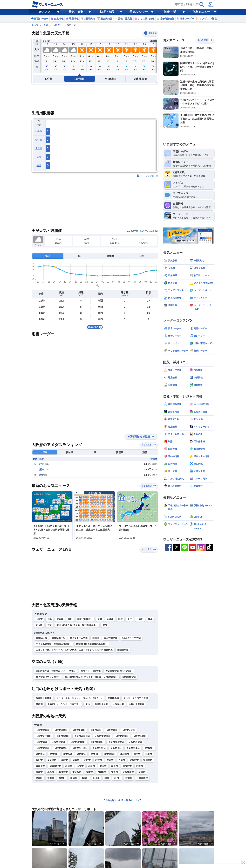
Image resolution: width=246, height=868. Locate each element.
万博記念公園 (101, 704)
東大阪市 (77, 772)
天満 (100, 619)
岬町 (107, 778)
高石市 (51, 772)
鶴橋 (150, 619)
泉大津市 (52, 760)
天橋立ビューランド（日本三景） (64, 704)
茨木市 (110, 760)
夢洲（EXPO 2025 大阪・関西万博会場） (77, 625)
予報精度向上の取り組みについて (122, 800)
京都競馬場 (113, 698)
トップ (35, 25)
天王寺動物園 (111, 638)
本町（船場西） (85, 619)
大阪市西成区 (135, 742)
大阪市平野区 (99, 748)
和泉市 (92, 766)
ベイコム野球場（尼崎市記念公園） (54, 644)
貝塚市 (76, 760)
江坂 (50, 625)
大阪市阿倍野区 (78, 742)
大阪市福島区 (61, 730)
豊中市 (137, 754)
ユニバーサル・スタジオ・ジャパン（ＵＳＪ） (80, 698)
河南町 (129, 778)
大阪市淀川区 (43, 748)
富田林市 (148, 760)
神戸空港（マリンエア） (48, 677)
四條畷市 (102, 772)
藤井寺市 (63, 772)
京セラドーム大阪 (79, 638)
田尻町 (96, 778)
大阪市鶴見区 (61, 748)
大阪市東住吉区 (116, 742)
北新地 (60, 619)
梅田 (70, 619)
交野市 (115, 772)
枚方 (42, 464)
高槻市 (64, 760)
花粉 (39, 157)
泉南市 (89, 772)
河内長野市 (55, 766)
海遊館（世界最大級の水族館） (92, 644)
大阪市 (39, 619)
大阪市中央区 (133, 748)
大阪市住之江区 (80, 748)
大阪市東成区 (122, 736)
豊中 (42, 469)
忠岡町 (74, 778)
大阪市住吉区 (97, 742)
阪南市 (142, 772)
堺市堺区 (149, 748)
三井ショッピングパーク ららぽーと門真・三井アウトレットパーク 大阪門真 (74, 650)
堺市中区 (40, 754)
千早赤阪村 (142, 778)
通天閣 (96, 638)
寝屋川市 (40, 766)
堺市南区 (81, 754)
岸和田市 (125, 754)
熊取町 (85, 778)
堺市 (105, 625)
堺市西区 (68, 754)
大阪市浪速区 (63, 736)
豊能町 (51, 778)
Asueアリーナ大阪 (131, 638)
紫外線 (39, 140)
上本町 (140, 619)
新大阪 (39, 625)
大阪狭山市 (128, 772)
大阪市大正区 (129, 730)
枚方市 (99, 760)
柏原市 (115, 766)
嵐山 (88, 704)
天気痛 (39, 148)
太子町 (117, 778)
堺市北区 (95, 754)
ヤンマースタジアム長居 (136, 698)
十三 (130, 619)
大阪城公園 (41, 638)
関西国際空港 (129, 677)
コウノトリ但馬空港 (91, 671)
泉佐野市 (134, 760)
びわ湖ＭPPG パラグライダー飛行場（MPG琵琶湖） (91, 677)
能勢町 (62, 778)
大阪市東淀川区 (102, 736)
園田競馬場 (123, 650)
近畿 (46, 25)
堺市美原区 (110, 754)
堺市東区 (54, 754)
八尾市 (122, 760)
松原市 (69, 766)
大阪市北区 (116, 748)
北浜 (50, 619)
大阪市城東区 (58, 742)
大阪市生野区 (140, 736)
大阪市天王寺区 (44, 736)
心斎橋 (110, 619)
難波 (120, 619)
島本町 (39, 778)
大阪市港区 (112, 730)
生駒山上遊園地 (136, 704)
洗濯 (39, 165)
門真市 (140, 766)
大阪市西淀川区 (82, 736)
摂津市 (39, 772)
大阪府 (56, 25)
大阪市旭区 (41, 742)
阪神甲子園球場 (44, 698)
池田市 (149, 754)
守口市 (87, 760)
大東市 (80, 766)
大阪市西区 (96, 730)
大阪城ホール (58, 638)
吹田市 (39, 760)
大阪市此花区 (79, 730)
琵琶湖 (39, 704)
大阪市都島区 (43, 730)
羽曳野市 (127, 766)
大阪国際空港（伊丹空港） (119, 671)
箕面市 (103, 766)
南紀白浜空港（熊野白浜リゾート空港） (56, 671)
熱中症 (39, 131)
